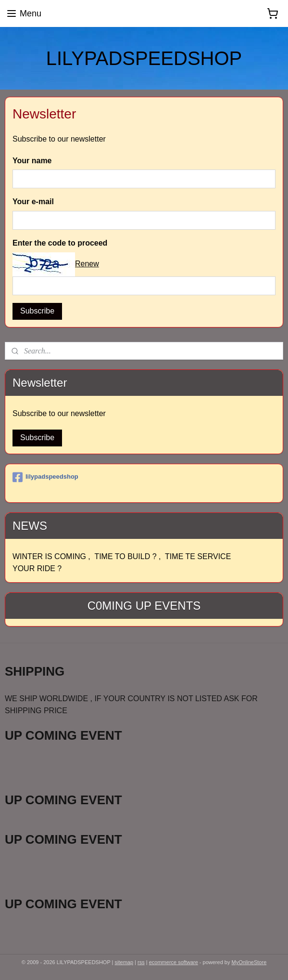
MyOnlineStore (249, 962)
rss (141, 962)
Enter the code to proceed (60, 243)
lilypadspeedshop (45, 477)
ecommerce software (174, 962)
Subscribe (37, 311)
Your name (32, 161)
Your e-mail (33, 202)
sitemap (124, 962)
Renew (87, 264)
